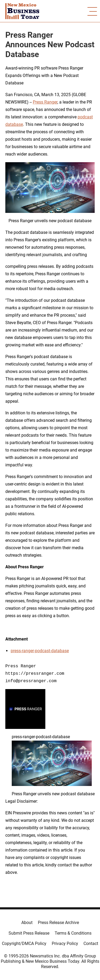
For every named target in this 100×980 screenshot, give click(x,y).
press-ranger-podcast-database (40, 651)
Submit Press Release (29, 933)
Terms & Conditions (73, 933)
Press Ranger (45, 102)
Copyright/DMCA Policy (24, 944)
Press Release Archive (58, 923)
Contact (91, 944)
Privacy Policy (65, 944)
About (27, 923)
